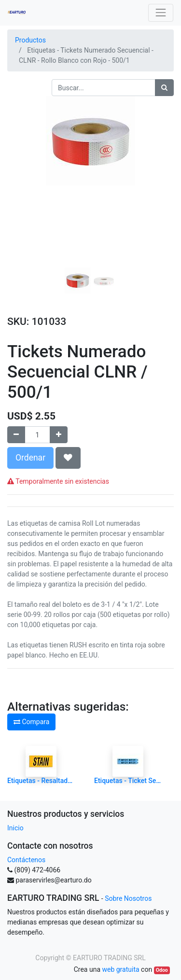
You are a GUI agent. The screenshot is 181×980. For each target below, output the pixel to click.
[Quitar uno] (16, 435)
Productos (30, 40)
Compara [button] (31, 722)
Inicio (15, 828)
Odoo (162, 970)
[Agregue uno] (59, 435)
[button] (20, 193)
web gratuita (120, 969)
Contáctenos (26, 860)
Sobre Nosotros (128, 898)
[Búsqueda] (164, 88)
